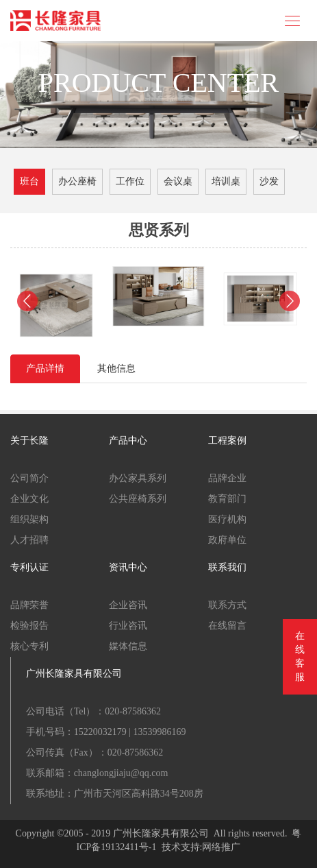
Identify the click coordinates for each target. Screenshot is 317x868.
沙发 (269, 181)
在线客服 (300, 656)
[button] (27, 301)
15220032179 (100, 732)
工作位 (130, 181)
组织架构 (29, 519)
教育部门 (227, 499)
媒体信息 (128, 646)
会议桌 (178, 181)
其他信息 (116, 369)
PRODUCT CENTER (159, 83)
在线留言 (227, 626)
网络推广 (221, 847)
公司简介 (29, 478)
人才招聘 (29, 540)
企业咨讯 (128, 605)
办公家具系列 (138, 478)
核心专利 (29, 646)
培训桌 (226, 181)
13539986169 (159, 732)
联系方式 (227, 605)
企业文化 (29, 499)
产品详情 (45, 369)
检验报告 (29, 626)
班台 (29, 181)
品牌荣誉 (29, 605)
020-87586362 (133, 711)
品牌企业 (227, 478)
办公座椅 (77, 181)
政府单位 (227, 540)
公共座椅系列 (138, 499)
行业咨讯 (128, 626)
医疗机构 (227, 519)
